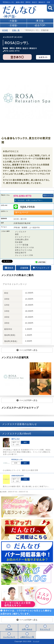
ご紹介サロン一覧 (27, 637)
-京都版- (13, 25)
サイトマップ (45, 629)
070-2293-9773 (12, 51)
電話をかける (48, 196)
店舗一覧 (16, 30)
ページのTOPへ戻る (27, 350)
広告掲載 (9, 629)
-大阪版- (13, 21)
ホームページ (22, 212)
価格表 (9, 268)
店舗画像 (24, 268)
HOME (5, 30)
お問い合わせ (27, 629)
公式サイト (43, 57)
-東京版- (40, 21)
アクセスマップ (41, 268)
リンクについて (9, 637)
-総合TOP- (40, 25)
